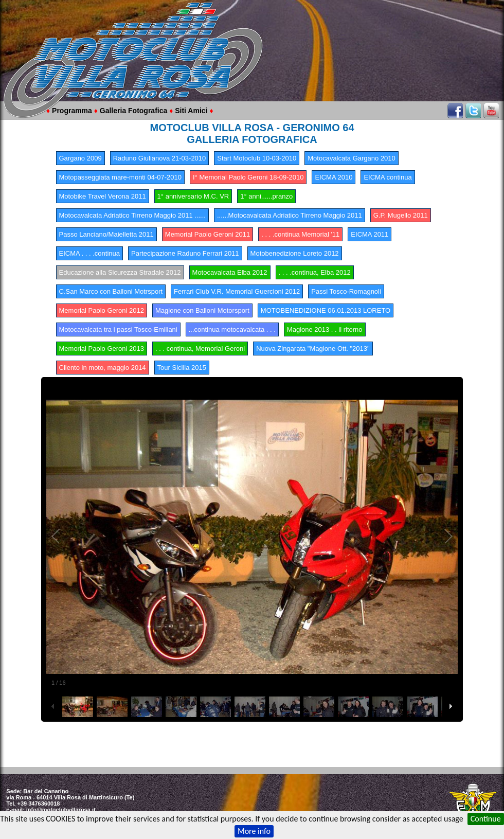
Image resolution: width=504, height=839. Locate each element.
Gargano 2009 (80, 158)
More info (254, 831)
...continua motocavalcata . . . (232, 329)
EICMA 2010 (334, 177)
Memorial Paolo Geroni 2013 (102, 349)
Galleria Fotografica (133, 111)
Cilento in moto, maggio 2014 (103, 368)
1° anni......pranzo (266, 196)
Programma (72, 111)
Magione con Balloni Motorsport (202, 310)
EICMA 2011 (370, 234)
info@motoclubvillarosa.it (61, 810)
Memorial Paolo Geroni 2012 (102, 310)
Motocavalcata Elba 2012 (230, 272)
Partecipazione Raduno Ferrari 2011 (185, 253)
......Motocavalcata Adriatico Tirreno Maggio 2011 (290, 215)
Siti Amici (191, 111)
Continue (486, 819)
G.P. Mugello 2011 (401, 215)
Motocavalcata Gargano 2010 (352, 158)
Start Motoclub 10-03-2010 (257, 158)
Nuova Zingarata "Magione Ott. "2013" (313, 349)
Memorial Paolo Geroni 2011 (208, 234)
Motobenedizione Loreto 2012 (295, 253)
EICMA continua (388, 177)
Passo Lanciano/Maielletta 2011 (106, 234)
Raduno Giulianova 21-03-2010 (160, 158)
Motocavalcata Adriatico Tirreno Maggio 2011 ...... (132, 215)
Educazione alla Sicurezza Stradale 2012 (120, 272)
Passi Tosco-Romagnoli (346, 291)
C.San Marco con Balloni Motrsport (111, 291)
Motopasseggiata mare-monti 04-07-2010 (120, 177)
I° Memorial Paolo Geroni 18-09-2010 (248, 177)
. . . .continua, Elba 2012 (315, 272)
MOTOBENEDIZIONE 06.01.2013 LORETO (326, 310)
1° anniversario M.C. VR (193, 196)
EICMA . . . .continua (90, 253)
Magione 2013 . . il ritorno (325, 329)
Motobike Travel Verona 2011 (103, 196)
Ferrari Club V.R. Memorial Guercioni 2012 (237, 291)
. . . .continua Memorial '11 (300, 234)
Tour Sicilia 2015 (182, 368)
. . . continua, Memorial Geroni (200, 349)
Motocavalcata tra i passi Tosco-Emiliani (118, 329)
